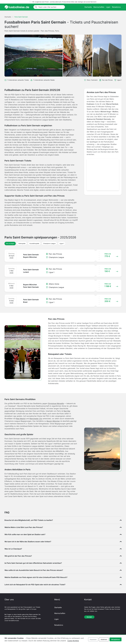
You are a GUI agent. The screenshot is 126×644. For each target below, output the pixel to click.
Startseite (88, 7)
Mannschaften (99, 7)
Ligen (108, 7)
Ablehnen (104, 639)
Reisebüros (116, 7)
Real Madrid (21, 419)
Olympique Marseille (56, 403)
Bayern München (53, 421)
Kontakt (89, 617)
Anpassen (93, 639)
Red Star (67, 411)
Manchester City (36, 419)
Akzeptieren (116, 639)
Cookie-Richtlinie (73, 641)
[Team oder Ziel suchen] (51, 7)
